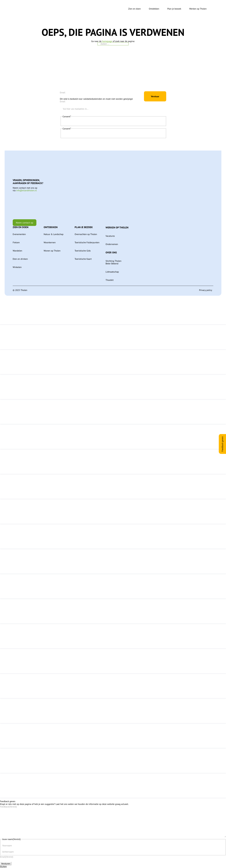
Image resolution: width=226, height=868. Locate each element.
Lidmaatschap (112, 270)
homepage (107, 41)
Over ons (111, 251)
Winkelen (17, 265)
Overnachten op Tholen (86, 232)
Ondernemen (112, 242)
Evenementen (19, 232)
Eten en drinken (20, 257)
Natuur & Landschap (54, 232)
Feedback (8, 805)
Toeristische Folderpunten (87, 240)
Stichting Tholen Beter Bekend (113, 260)
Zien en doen (135, 9)
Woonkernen (50, 240)
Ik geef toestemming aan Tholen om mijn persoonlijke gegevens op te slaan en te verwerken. (103, 133)
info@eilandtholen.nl (26, 188)
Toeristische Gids (83, 249)
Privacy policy (206, 288)
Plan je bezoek (174, 9)
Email (63, 90)
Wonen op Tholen (52, 249)
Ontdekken (154, 9)
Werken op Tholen (198, 9)
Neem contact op (25, 221)
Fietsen (16, 240)
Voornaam (7, 845)
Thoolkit (110, 278)
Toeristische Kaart (83, 257)
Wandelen (17, 249)
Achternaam (8, 852)
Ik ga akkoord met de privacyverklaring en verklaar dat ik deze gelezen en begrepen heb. (101, 121)
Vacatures (110, 234)
